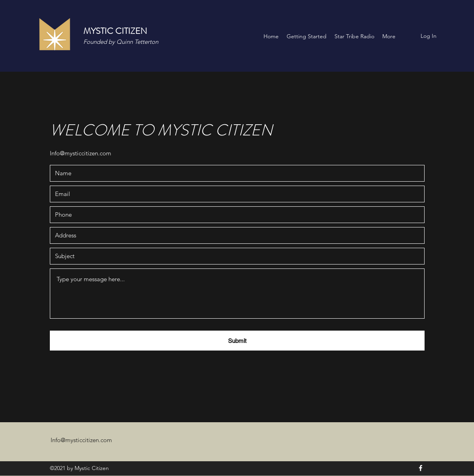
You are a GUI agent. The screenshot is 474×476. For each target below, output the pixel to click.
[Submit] (237, 341)
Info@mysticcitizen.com (81, 153)
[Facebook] (421, 468)
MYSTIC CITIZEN (115, 31)
